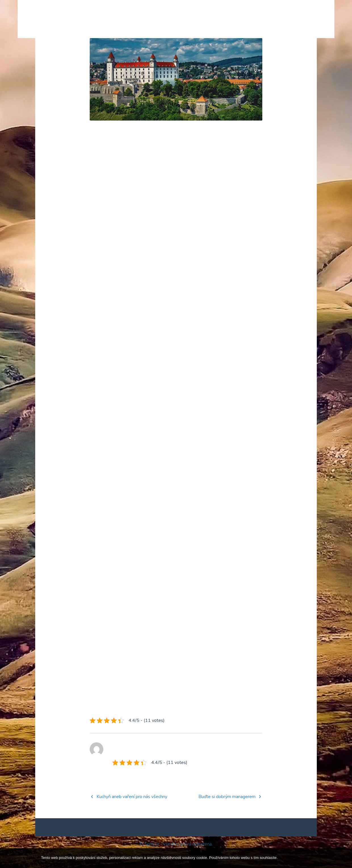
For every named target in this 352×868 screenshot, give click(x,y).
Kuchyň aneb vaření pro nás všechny (132, 813)
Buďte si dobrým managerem (227, 813)
